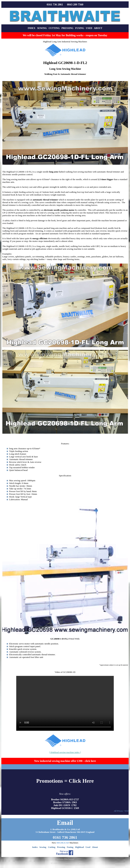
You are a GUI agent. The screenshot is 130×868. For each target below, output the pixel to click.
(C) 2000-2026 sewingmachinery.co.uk (65, 863)
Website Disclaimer (65, 859)
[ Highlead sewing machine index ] (65, 752)
